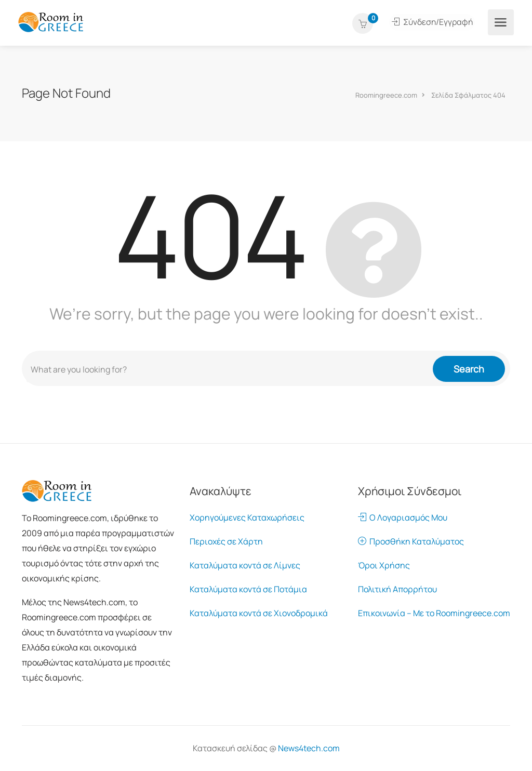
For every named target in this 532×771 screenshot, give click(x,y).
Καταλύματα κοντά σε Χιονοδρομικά (259, 613)
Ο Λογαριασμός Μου (403, 517)
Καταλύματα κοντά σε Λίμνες (245, 565)
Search (469, 368)
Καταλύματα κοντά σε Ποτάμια (248, 589)
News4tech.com (309, 748)
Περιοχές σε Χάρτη (226, 541)
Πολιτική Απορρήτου (397, 589)
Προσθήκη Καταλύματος (411, 541)
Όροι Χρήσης (384, 565)
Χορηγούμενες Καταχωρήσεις (247, 517)
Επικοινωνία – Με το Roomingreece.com (434, 613)
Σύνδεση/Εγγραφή (433, 22)
